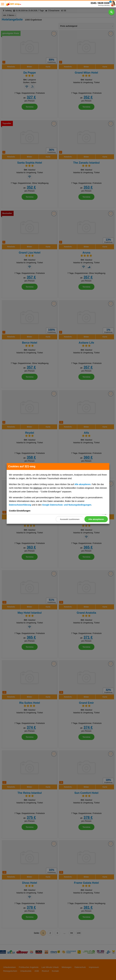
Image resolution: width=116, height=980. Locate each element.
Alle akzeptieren (96, 519)
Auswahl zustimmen (69, 519)
